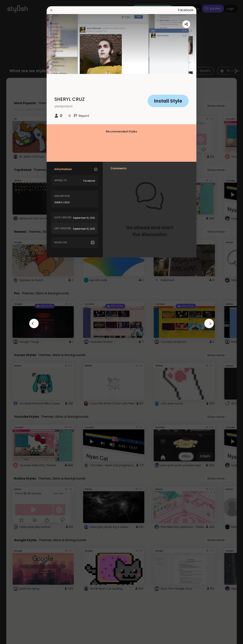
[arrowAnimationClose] (34, 323)
